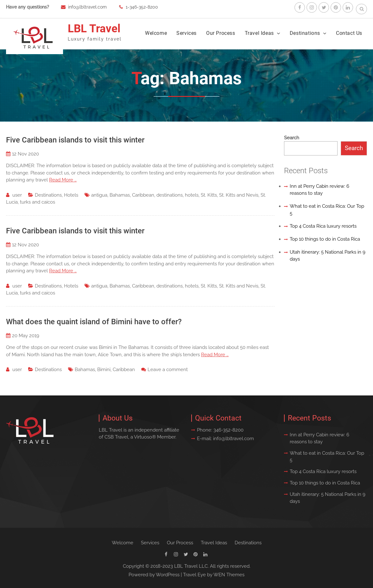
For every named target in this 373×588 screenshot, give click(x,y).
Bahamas (120, 195)
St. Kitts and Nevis (239, 195)
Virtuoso (143, 437)
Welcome (156, 33)
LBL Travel (94, 29)
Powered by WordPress (154, 575)
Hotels (71, 195)
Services (186, 33)
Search (292, 138)
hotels (192, 195)
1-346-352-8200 (142, 7)
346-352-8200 (228, 430)
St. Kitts (209, 195)
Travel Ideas (259, 33)
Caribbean (143, 195)
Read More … (63, 180)
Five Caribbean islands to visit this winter (75, 140)
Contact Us (349, 33)
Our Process (221, 33)
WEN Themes (229, 575)
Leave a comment (168, 370)
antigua (99, 195)
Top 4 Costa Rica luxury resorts (323, 226)
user (17, 195)
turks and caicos (38, 202)
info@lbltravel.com (87, 7)
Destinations (305, 33)
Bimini (104, 370)
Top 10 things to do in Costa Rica (325, 239)
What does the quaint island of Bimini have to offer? (94, 322)
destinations (170, 195)
